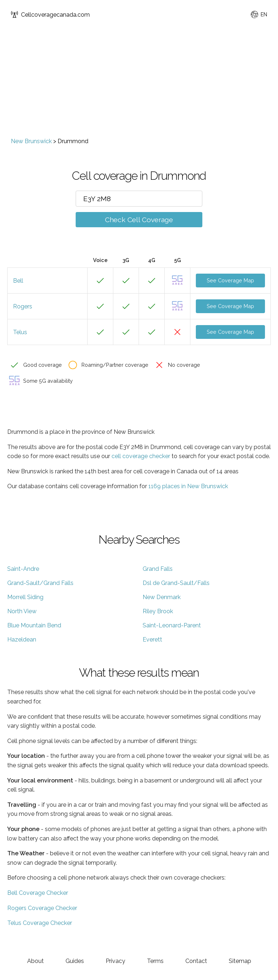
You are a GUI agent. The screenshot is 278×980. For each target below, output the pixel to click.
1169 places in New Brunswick (188, 486)
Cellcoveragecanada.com (50, 14)
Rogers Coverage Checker (42, 908)
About (35, 961)
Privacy (115, 961)
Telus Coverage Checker (40, 923)
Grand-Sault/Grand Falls (40, 583)
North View (22, 611)
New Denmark (162, 597)
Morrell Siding (25, 597)
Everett (152, 640)
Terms (155, 961)
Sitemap (240, 961)
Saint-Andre (23, 569)
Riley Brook (158, 611)
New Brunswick (31, 141)
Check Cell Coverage (139, 220)
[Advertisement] (139, 83)
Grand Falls (158, 569)
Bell (18, 281)
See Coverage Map (230, 280)
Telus (20, 332)
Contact (196, 961)
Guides (75, 961)
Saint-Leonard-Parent (172, 625)
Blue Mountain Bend (34, 625)
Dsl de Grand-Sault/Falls (176, 583)
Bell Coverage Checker (38, 893)
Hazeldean (22, 640)
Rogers (23, 306)
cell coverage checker (141, 456)
